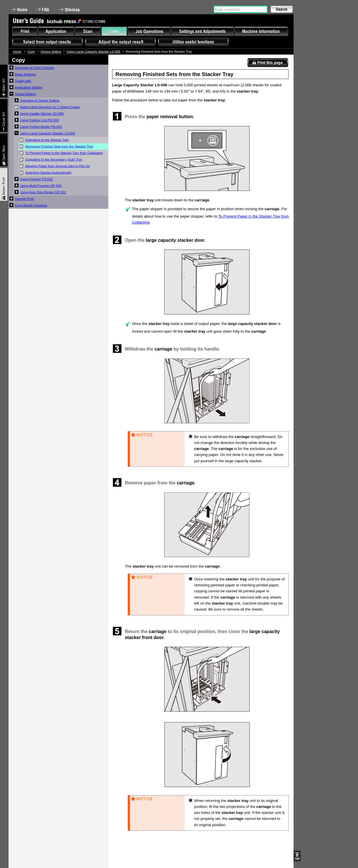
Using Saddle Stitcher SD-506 (42, 114)
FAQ (43, 10)
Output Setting (51, 52)
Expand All (4, 81)
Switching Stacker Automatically (48, 173)
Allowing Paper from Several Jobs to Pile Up (57, 166)
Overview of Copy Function (35, 68)
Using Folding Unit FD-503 (39, 120)
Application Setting (29, 87)
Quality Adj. (23, 81)
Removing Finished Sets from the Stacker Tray (59, 146)
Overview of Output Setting (40, 101)
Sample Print (24, 199)
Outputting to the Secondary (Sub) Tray (54, 159)
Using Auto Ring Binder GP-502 (43, 192)
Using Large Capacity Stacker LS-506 (94, 52)
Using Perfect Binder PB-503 (41, 127)
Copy (31, 52)
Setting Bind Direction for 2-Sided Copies (50, 107)
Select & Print (4, 184)
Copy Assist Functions (31, 205)
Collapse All (4, 115)
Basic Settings (25, 74)
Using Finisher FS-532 (36, 179)
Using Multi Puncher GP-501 (41, 186)
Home (19, 10)
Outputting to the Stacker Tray (47, 140)
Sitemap (70, 10)
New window (4, 150)
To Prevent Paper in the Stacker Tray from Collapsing (64, 153)
